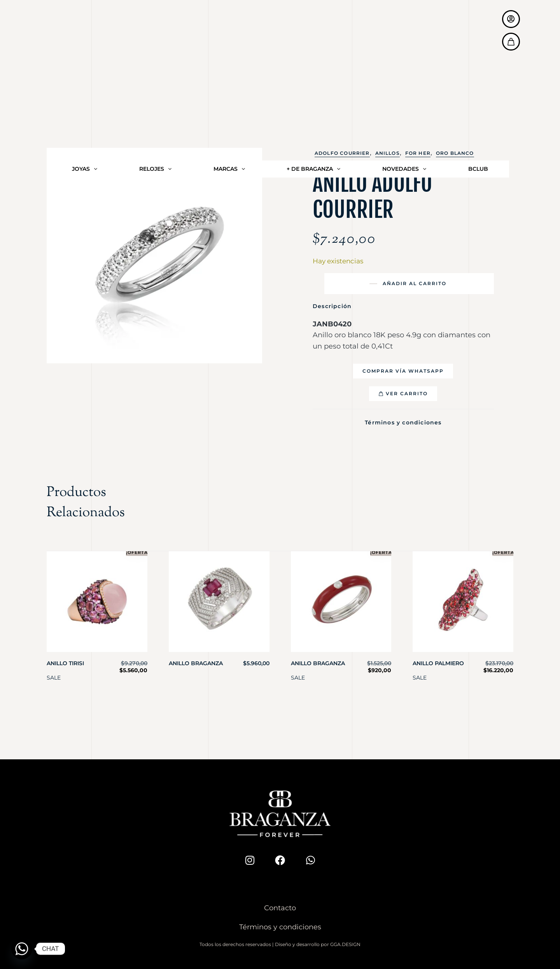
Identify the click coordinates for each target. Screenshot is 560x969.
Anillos (388, 153)
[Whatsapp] (22, 949)
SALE (54, 675)
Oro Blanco (455, 153)
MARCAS (229, 35)
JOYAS (85, 35)
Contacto (280, 906)
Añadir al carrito (415, 283)
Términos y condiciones (403, 421)
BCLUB (478, 35)
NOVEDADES (404, 35)
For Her (418, 153)
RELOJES (155, 35)
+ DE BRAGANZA (313, 35)
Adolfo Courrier (342, 153)
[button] (403, 371)
